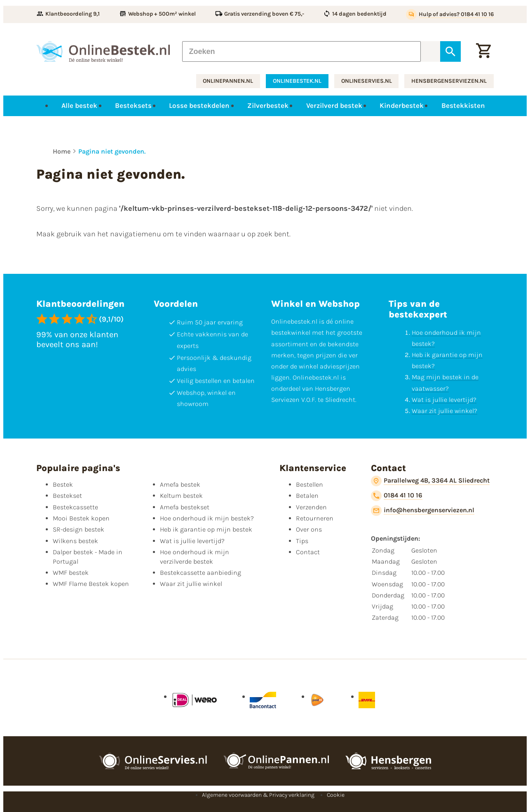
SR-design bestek (79, 529)
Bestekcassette (75, 507)
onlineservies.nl (367, 81)
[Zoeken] (301, 51)
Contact (308, 552)
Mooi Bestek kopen (81, 518)
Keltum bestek (181, 496)
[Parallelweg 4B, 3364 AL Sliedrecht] (430, 481)
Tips (302, 541)
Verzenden (311, 507)
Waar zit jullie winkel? (444, 411)
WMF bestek (71, 573)
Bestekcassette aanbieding (201, 573)
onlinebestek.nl (297, 81)
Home (62, 151)
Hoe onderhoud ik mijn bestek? (207, 518)
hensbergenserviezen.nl (449, 81)
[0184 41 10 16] (397, 496)
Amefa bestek (180, 484)
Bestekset (67, 496)
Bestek (63, 484)
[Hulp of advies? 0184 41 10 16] (450, 14)
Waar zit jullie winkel (191, 584)
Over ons (309, 529)
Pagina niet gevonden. (112, 151)
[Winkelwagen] (483, 51)
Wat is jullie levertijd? (444, 400)
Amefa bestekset (185, 507)
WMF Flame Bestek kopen (91, 584)
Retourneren (315, 518)
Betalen (307, 496)
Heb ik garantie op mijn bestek (206, 529)
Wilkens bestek (75, 541)
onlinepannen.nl (228, 81)
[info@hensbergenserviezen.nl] (423, 511)
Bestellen (310, 484)
